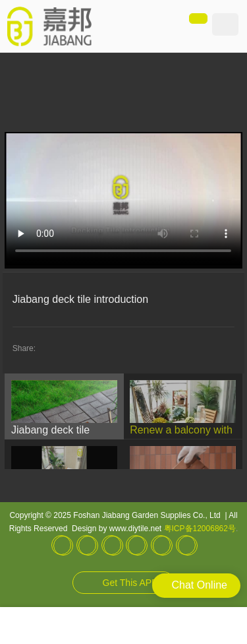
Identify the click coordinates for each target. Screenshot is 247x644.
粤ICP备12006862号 (200, 529)
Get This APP (130, 583)
